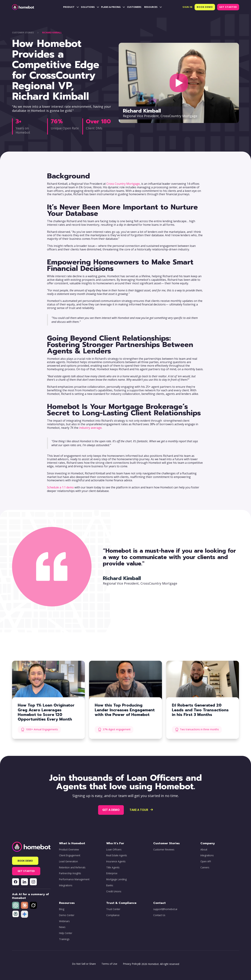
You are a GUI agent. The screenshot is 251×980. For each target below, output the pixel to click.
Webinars (64, 921)
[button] (71, 7)
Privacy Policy (131, 964)
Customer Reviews (164, 850)
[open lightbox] (179, 83)
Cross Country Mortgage (123, 184)
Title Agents (113, 867)
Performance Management (74, 879)
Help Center (66, 933)
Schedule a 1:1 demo (60, 487)
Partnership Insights (70, 873)
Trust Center (113, 909)
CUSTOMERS (134, 7)
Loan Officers (114, 850)
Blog (62, 909)
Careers (205, 867)
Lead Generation (68, 861)
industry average (90, 428)
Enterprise (112, 873)
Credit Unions (114, 891)
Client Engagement (70, 855)
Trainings (64, 939)
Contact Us (159, 915)
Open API (206, 861)
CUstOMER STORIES (23, 33)
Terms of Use (109, 964)
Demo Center (67, 915)
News (62, 927)
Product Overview (69, 850)
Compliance (113, 915)
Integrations (66, 885)
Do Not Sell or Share (84, 964)
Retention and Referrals (72, 867)
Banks (110, 885)
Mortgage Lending (116, 879)
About (204, 850)
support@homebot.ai (165, 909)
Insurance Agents (116, 861)
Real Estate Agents (117, 855)
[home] (23, 7)
